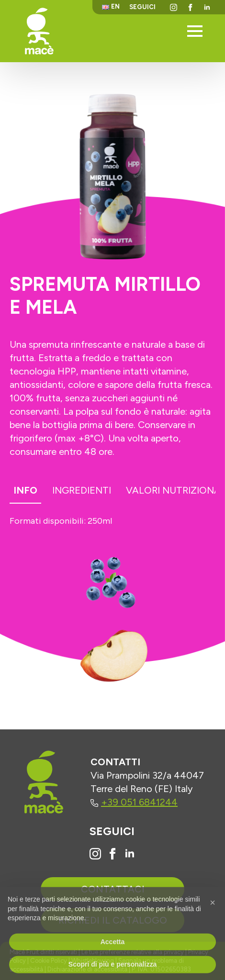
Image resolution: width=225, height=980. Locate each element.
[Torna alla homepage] (39, 31)
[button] (213, 918)
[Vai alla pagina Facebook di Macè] (112, 854)
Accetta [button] (113, 958)
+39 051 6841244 (134, 802)
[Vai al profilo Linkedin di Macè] (130, 854)
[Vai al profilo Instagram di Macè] (95, 854)
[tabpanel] (112, 523)
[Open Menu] (195, 31)
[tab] (25, 492)
